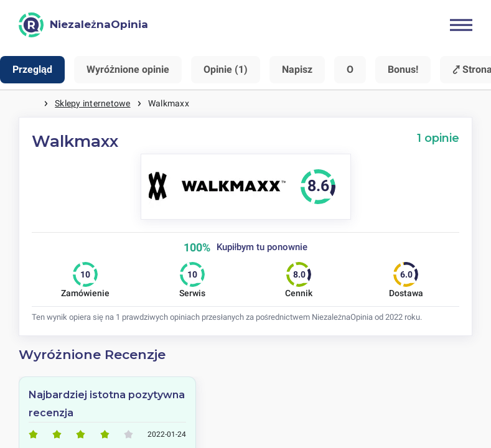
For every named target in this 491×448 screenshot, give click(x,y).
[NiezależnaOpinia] (83, 25)
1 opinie (438, 138)
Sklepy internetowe (92, 103)
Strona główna (31, 104)
